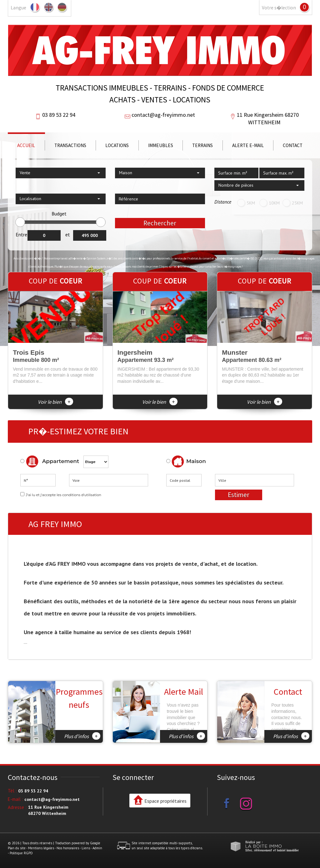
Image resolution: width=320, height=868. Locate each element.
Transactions (70, 145)
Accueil (26, 145)
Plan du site (17, 848)
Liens (86, 848)
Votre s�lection (279, 8)
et (68, 234)
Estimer (239, 495)
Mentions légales (41, 848)
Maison (189, 461)
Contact (293, 145)
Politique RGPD (21, 853)
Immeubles (161, 145)
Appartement (50, 461)
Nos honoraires (68, 848)
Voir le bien (55, 402)
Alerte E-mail (248, 145)
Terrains (202, 145)
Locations (117, 145)
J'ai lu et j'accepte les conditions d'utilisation (63, 495)
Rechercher (160, 223)
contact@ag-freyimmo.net (163, 115)
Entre (21, 234)
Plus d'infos (82, 736)
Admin (97, 848)
